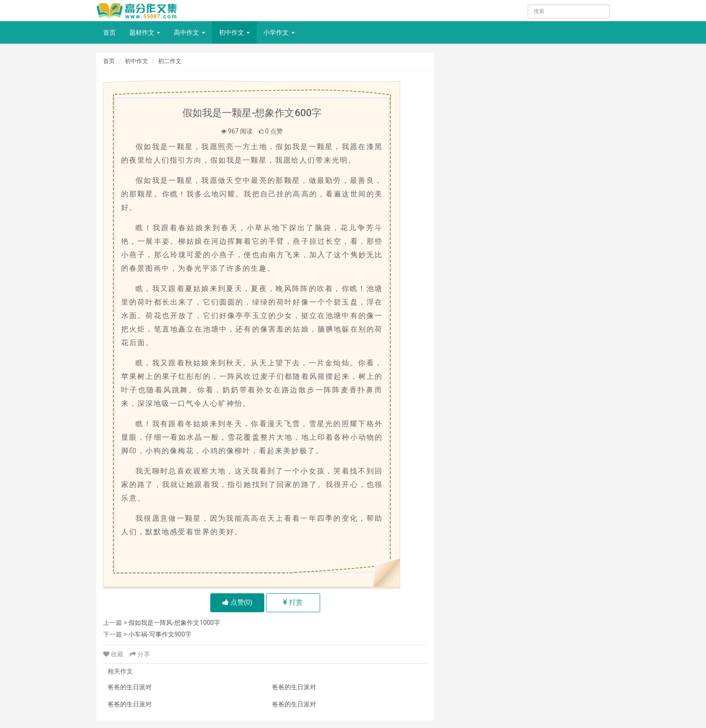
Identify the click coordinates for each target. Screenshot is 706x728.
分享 (140, 654)
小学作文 (279, 32)
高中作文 (189, 32)
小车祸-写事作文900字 (160, 634)
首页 (109, 32)
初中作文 (234, 32)
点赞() (238, 602)
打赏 (293, 602)
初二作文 (170, 61)
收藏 (114, 654)
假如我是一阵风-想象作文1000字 (174, 623)
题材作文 (145, 32)
